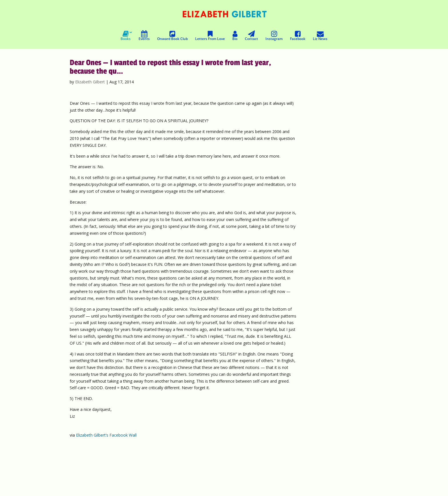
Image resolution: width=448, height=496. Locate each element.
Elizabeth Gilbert (90, 82)
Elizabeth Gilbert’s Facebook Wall (106, 435)
